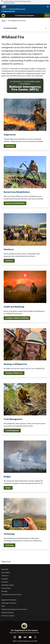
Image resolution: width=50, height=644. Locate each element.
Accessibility (6, 572)
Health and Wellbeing (14, 307)
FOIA (3, 606)
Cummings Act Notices (9, 603)
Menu (47, 15)
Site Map (4, 591)
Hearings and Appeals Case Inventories (14, 609)
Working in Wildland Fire (15, 364)
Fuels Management (13, 419)
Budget (7, 477)
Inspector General (7, 613)
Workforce (9, 249)
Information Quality (8, 585)
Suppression (10, 135)
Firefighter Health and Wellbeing (17, 318)
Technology (9, 534)
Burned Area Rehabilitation (17, 192)
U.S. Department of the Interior (25, 16)
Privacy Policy (6, 588)
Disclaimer (5, 582)
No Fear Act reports (8, 616)
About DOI (5, 569)
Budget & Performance (9, 600)
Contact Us (5, 576)
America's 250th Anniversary (17, 9)
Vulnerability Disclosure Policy (11, 594)
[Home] (3, 16)
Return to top (6, 561)
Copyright (5, 579)
